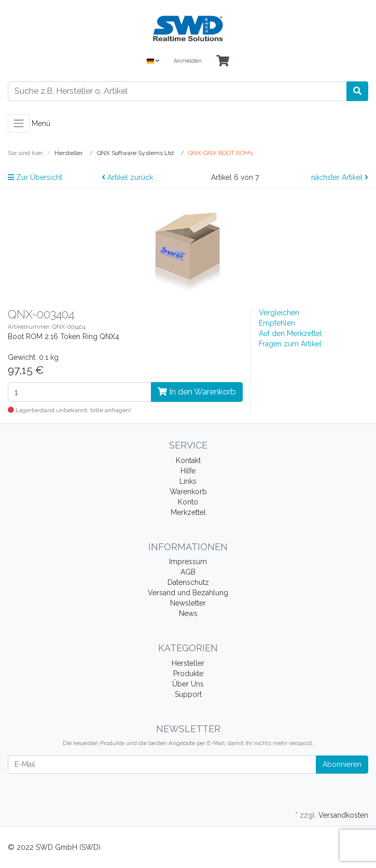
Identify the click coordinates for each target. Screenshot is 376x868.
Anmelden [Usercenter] (188, 61)
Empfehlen (277, 323)
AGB (188, 572)
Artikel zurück (127, 177)
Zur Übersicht (35, 177)
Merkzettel (188, 512)
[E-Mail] (162, 765)
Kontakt (188, 460)
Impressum (188, 562)
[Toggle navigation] (19, 123)
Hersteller (188, 663)
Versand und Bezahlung (188, 593)
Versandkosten (343, 815)
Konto (188, 502)
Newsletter (188, 603)
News (188, 613)
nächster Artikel (340, 177)
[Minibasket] (223, 61)
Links (188, 481)
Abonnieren (342, 764)
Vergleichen (279, 313)
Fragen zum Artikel (290, 344)
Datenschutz (188, 582)
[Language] (153, 61)
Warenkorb (188, 492)
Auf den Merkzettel (290, 333)
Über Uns (188, 684)
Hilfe (188, 471)
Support (188, 694)
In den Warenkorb (197, 392)
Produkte (188, 674)
